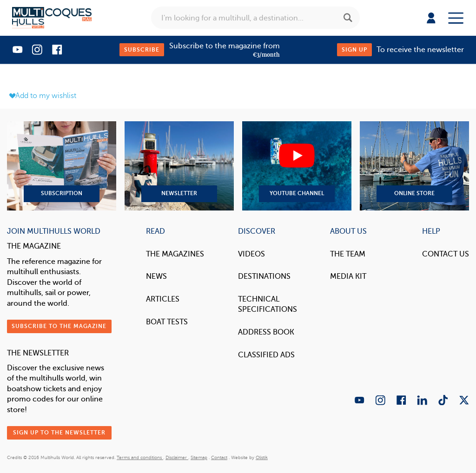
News (156, 276)
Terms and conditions (140, 457)
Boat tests (167, 322)
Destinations (264, 276)
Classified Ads (266, 355)
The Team (348, 254)
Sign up (354, 50)
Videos (251, 254)
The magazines (175, 254)
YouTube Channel (297, 166)
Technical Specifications (268, 304)
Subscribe (142, 50)
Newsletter (179, 166)
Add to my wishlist (43, 96)
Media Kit (348, 276)
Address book (266, 332)
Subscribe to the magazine (59, 326)
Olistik (262, 457)
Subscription (62, 166)
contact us (446, 254)
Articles (163, 299)
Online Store (414, 166)
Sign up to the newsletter (59, 433)
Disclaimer (177, 457)
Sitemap (199, 457)
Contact (219, 457)
